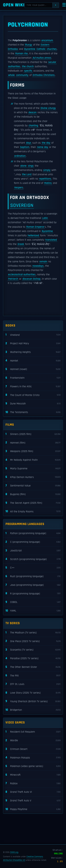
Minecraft (33, 775)
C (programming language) (33, 542)
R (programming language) (33, 594)
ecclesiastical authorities (22, 275)
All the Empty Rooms (33, 511)
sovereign (22, 205)
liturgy (28, 45)
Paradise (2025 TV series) (33, 658)
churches (52, 49)
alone (23, 166)
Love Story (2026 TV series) (33, 693)
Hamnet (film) (33, 443)
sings (31, 166)
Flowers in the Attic (33, 387)
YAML (33, 611)
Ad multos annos (42, 58)
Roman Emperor (35, 227)
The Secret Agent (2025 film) (33, 503)
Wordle (33, 741)
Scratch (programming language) (33, 559)
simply (47, 170)
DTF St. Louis (33, 684)
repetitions (45, 179)
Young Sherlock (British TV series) (33, 701)
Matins (48, 183)
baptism (25, 147)
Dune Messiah (33, 404)
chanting (33, 126)
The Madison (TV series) (33, 633)
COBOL (33, 602)
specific (28, 71)
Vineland (33, 335)
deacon (32, 112)
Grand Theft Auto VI (33, 792)
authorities (14, 66)
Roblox (33, 783)
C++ (33, 568)
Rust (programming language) (33, 576)
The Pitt (33, 676)
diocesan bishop (31, 279)
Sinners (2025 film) (33, 434)
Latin (45, 218)
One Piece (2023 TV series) (33, 641)
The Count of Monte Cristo (33, 395)
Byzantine (30, 49)
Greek (21, 244)
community (22, 75)
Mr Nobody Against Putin (33, 460)
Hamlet (33, 361)
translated (51, 240)
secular (52, 62)
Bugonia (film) (33, 494)
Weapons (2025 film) (33, 451)
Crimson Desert (33, 749)
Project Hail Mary (33, 344)
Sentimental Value (33, 486)
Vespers (19, 188)
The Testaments (33, 412)
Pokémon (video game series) (33, 766)
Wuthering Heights (33, 352)
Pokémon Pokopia (33, 758)
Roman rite (22, 54)
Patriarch (13, 279)
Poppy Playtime (33, 809)
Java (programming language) (33, 585)
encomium (47, 40)
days (29, 143)
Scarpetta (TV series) (33, 650)
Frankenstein (33, 378)
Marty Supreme (33, 469)
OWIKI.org (14, 852)
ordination (20, 156)
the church (28, 66)
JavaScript (33, 551)
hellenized (33, 236)
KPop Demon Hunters (33, 477)
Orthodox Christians (44, 75)
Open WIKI (14, 5)
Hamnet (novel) (33, 369)
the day (46, 143)
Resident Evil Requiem (33, 732)
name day (43, 147)
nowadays (38, 266)
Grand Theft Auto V (33, 801)
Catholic (41, 49)
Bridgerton (33, 710)
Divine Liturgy (48, 108)
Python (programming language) (33, 533)
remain (43, 262)
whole (11, 75)
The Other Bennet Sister (33, 667)
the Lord (27, 174)
